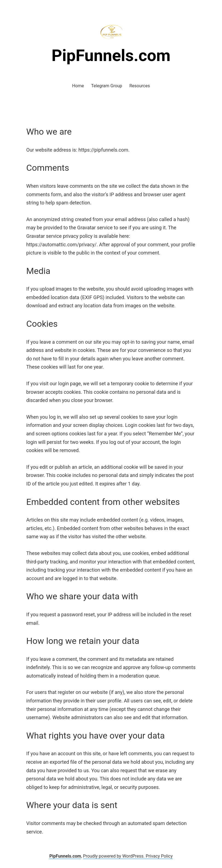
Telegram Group (107, 86)
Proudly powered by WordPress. (115, 856)
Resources (140, 86)
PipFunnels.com (111, 55)
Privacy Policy (159, 856)
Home (78, 86)
